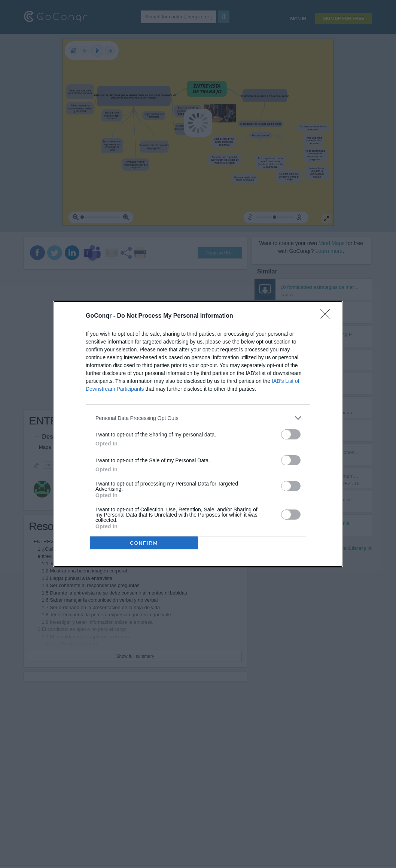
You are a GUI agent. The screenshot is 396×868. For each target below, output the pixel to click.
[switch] (291, 434)
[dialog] (198, 434)
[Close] (328, 316)
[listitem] (198, 418)
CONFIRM (144, 543)
